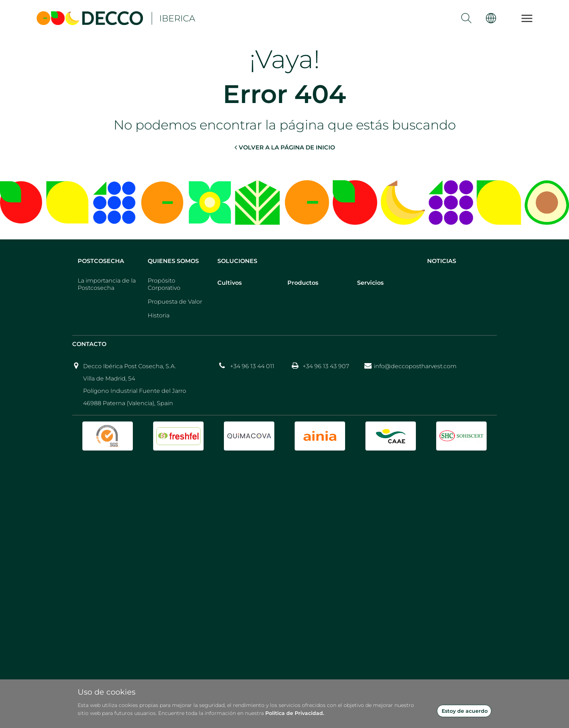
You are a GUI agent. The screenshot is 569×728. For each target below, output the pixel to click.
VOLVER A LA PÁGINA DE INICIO (285, 147)
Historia (159, 315)
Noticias (442, 261)
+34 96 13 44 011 (252, 366)
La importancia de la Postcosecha (107, 284)
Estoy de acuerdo (465, 711)
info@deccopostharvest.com (415, 366)
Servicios (370, 283)
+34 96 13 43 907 (326, 366)
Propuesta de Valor (175, 302)
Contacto (89, 344)
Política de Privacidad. (295, 713)
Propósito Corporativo (164, 284)
